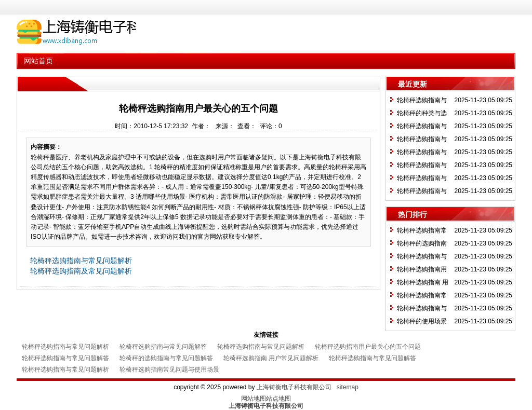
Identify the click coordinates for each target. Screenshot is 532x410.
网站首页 (38, 61)
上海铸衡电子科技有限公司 (294, 387)
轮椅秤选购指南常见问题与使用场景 (169, 370)
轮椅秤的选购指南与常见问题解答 (166, 358)
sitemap (348, 387)
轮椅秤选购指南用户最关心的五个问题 (368, 347)
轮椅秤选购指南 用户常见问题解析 (271, 358)
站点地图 (278, 399)
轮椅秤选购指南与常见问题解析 (81, 261)
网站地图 (254, 399)
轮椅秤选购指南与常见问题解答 (163, 347)
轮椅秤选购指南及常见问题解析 (81, 271)
